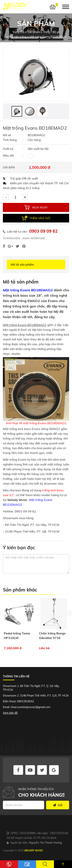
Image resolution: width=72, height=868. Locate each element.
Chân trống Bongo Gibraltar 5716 (52, 636)
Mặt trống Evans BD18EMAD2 (28, 290)
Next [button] (69, 613)
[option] (36, 75)
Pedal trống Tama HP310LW (17, 636)
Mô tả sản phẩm (22, 264)
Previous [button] (3, 613)
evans (17, 238)
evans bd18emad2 (33, 238)
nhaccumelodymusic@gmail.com (31, 707)
